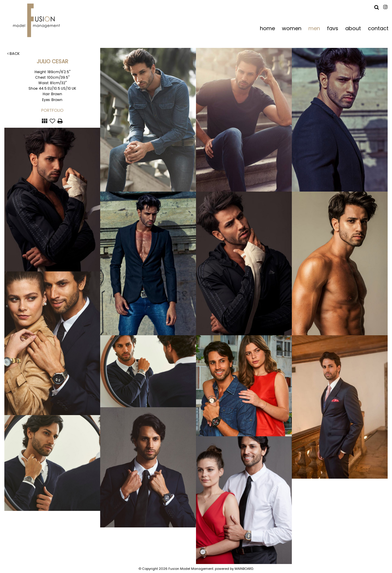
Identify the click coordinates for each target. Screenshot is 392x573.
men (314, 28)
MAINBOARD (244, 569)
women (292, 28)
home (267, 28)
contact (378, 28)
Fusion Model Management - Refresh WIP (38, 20)
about (353, 28)
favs (333, 28)
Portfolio (52, 110)
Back (14, 54)
